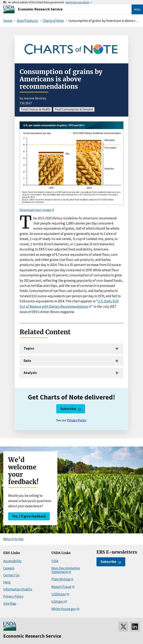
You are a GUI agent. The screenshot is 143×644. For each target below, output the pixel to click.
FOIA (55, 561)
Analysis (30, 373)
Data (27, 361)
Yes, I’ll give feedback (29, 516)
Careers (9, 568)
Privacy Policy (77, 420)
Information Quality (18, 589)
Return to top (13, 539)
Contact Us (11, 575)
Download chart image (35, 210)
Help (7, 582)
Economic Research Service (40, 9)
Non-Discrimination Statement (66, 570)
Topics (29, 348)
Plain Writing (61, 579)
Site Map (10, 604)
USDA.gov (59, 594)
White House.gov (64, 609)
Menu (137, 9)
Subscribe (68, 409)
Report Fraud (61, 587)
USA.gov (58, 601)
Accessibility (12, 561)
